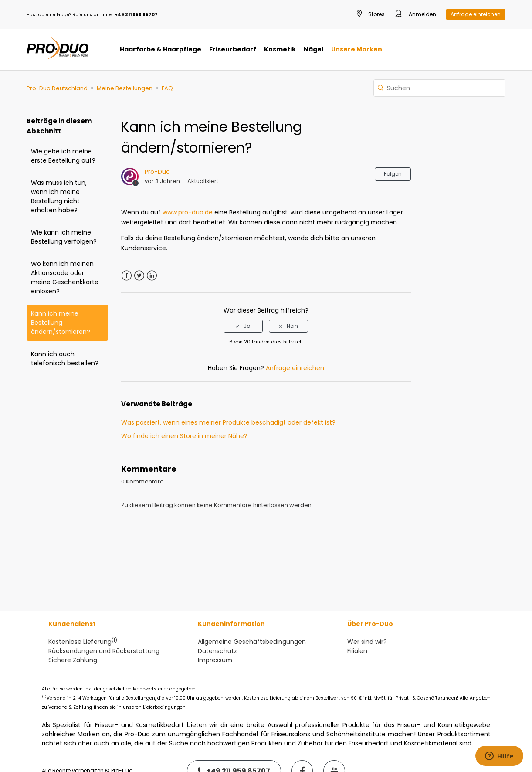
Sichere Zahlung (73, 660)
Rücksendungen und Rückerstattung (104, 651)
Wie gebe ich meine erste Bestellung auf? (63, 156)
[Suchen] (439, 88)
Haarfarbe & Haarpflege (161, 49)
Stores (371, 15)
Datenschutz (217, 651)
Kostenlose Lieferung (83, 642)
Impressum (215, 660)
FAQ (167, 88)
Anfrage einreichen (476, 14)
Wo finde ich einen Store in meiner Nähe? (184, 436)
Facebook (127, 276)
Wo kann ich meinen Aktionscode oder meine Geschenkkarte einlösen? (65, 277)
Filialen (357, 651)
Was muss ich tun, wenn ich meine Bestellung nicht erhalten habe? (59, 196)
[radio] (243, 326)
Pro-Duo (157, 172)
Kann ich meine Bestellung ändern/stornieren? (61, 323)
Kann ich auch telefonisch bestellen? (65, 359)
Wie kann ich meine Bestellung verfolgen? (64, 237)
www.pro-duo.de (188, 212)
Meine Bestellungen (125, 88)
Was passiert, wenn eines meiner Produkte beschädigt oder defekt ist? (228, 422)
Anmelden (415, 15)
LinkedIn (152, 276)
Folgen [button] (393, 174)
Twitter (139, 276)
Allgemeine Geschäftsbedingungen (252, 642)
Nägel (313, 49)
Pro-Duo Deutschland (57, 88)
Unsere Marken (357, 49)
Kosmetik (280, 49)
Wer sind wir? (367, 642)
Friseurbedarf (233, 49)
